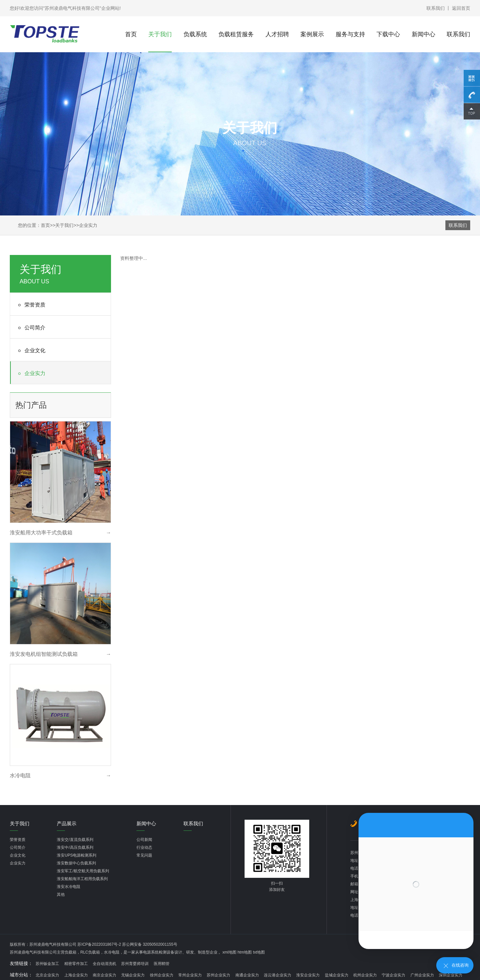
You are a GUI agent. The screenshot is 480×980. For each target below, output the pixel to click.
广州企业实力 (422, 975)
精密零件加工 (76, 964)
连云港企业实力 (278, 975)
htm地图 (245, 952)
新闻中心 (424, 34)
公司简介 (31, 328)
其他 (61, 894)
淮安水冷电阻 (69, 887)
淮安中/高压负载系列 (75, 847)
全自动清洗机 (104, 964)
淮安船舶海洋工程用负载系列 (82, 879)
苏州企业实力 (218, 975)
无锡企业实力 (133, 975)
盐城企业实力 (337, 975)
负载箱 (71, 952)
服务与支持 (350, 34)
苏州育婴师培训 (135, 964)
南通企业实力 (247, 975)
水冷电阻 (112, 952)
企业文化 (31, 351)
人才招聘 (277, 34)
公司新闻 (144, 840)
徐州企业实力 (162, 975)
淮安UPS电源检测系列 (77, 855)
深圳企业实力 (451, 975)
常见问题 (144, 855)
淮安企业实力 (308, 975)
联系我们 (436, 8)
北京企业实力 (47, 975)
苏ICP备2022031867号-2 (100, 944)
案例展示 (312, 34)
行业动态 (144, 847)
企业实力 (88, 225)
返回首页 (461, 8)
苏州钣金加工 (47, 964)
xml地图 (229, 952)
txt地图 (259, 952)
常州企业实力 (190, 975)
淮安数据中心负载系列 (76, 863)
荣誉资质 (31, 305)
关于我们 (160, 34)
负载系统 (195, 34)
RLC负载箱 (90, 952)
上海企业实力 (76, 975)
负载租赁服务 (236, 34)
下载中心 (388, 34)
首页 (131, 34)
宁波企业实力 (393, 975)
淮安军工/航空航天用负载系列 (83, 871)
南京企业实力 (104, 975)
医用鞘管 (162, 964)
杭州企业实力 (365, 975)
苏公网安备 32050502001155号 (150, 944)
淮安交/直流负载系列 (75, 840)
